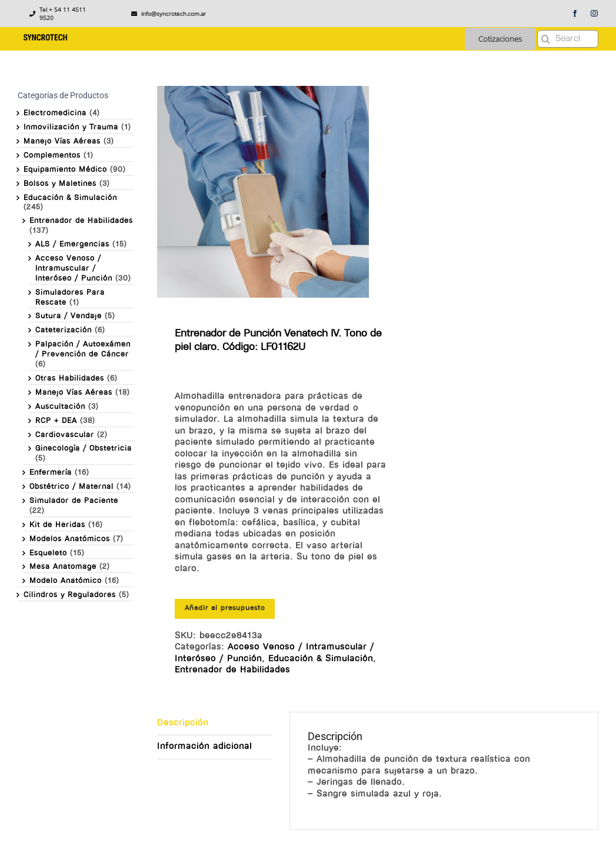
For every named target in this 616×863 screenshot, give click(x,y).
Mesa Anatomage (63, 567)
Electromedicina (55, 113)
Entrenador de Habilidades (232, 670)
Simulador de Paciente (74, 501)
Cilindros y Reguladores (70, 595)
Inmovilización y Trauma (71, 127)
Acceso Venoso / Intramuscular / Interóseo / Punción (74, 269)
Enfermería (51, 473)
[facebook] (575, 14)
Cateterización (64, 330)
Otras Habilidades (70, 379)
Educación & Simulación (321, 659)
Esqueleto (48, 553)
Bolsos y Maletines (60, 184)
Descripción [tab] (183, 723)
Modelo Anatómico (66, 581)
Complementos (52, 156)
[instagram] (595, 14)
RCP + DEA (56, 421)
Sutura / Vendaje (69, 316)
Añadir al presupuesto (225, 608)
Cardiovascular (65, 435)
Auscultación (60, 407)
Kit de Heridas (57, 525)
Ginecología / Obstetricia (84, 449)
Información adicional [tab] (204, 747)
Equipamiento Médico (65, 170)
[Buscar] (546, 39)
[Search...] (568, 39)
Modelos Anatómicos (70, 539)
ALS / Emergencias (72, 244)
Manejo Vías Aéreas (62, 141)
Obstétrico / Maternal (71, 487)
